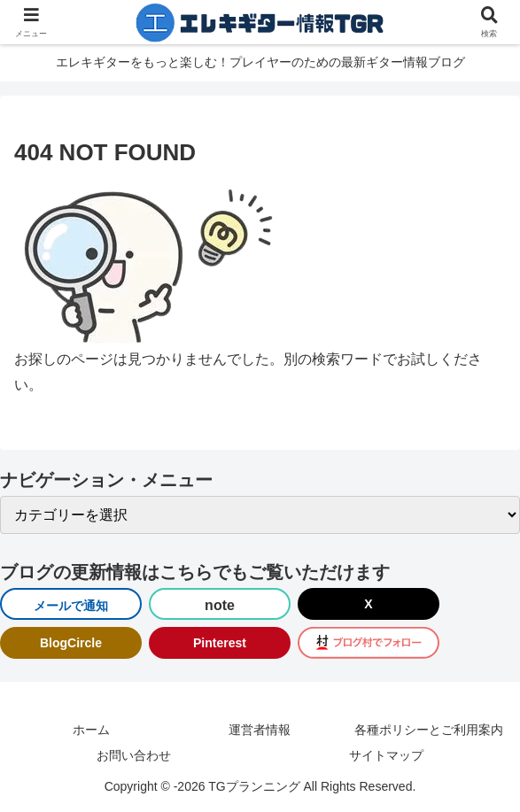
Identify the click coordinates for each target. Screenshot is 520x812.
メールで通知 (71, 606)
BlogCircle (71, 643)
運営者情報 (260, 730)
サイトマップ (386, 755)
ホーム (91, 730)
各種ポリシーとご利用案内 (429, 730)
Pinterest (220, 643)
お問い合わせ (134, 755)
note (220, 605)
